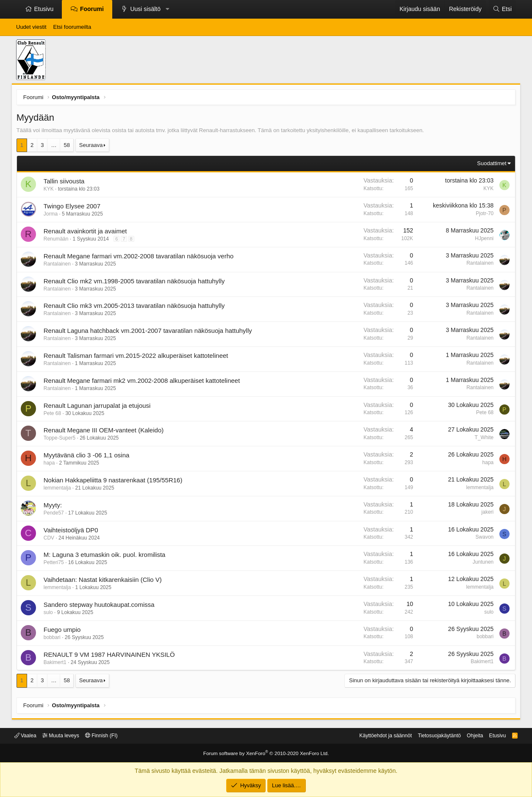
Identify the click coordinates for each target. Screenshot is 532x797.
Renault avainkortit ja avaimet (87, 233)
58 (69, 147)
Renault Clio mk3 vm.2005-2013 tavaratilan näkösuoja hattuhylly (136, 308)
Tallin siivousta (66, 183)
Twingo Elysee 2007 (74, 208)
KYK (50, 191)
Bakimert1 (57, 664)
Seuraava (93, 147)
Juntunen (481, 564)
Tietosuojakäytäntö (431, 736)
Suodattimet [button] (490, 165)
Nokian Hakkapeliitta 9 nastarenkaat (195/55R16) (115, 482)
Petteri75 (55, 565)
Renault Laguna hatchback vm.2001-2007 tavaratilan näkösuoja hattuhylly (150, 332)
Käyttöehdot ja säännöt (374, 736)
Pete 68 (54, 415)
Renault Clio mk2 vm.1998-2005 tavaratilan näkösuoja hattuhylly (136, 283)
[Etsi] (502, 9)
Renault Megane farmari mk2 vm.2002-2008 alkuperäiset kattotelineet (144, 382)
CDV (51, 540)
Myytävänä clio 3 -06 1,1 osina (88, 457)
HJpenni (482, 240)
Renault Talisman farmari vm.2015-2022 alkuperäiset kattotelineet (138, 357)
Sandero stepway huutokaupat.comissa (101, 606)
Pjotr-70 (483, 215)
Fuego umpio (64, 631)
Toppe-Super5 (61, 440)
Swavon (483, 539)
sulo (50, 614)
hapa (51, 465)
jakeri (486, 514)
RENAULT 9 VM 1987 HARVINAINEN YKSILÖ (111, 656)
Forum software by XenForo (266, 753)
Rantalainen (59, 266)
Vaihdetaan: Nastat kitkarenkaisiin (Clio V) (104, 581)
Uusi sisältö (145, 9)
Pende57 (55, 515)
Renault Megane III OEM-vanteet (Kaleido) (105, 432)
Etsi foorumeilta (72, 27)
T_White (482, 439)
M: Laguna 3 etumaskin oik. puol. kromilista (106, 557)
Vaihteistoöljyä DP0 (73, 532)
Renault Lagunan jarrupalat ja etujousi (99, 407)
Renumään (58, 241)
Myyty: (54, 507)
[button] (167, 9)
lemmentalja (59, 490)
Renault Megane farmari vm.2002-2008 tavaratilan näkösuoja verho (140, 258)
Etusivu (44, 9)
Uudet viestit (31, 27)
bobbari (54, 639)
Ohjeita (469, 736)
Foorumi (92, 9)
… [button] (56, 147)
